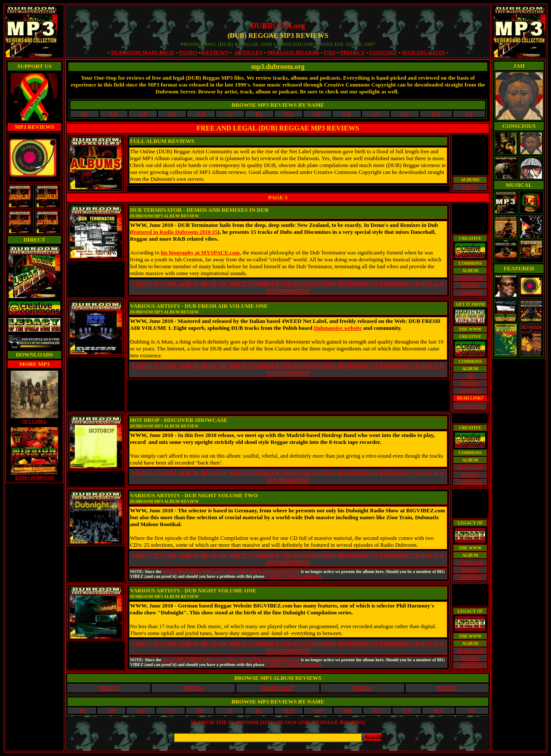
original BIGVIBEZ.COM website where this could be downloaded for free (231, 572)
